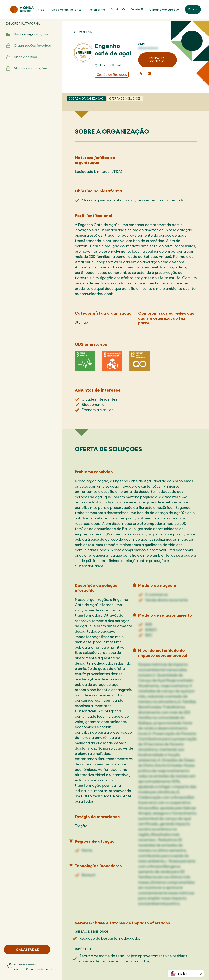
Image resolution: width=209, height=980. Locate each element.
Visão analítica (25, 61)
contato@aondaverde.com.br (34, 969)
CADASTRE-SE (27, 950)
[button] (186, 974)
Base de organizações (31, 38)
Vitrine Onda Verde (127, 9)
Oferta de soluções (125, 98)
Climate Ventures (164, 10)
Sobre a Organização (86, 98)
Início (41, 10)
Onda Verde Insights (66, 10)
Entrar (193, 9)
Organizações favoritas (32, 50)
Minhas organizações (31, 73)
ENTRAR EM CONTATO (157, 60)
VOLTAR (86, 32)
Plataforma (96, 10)
